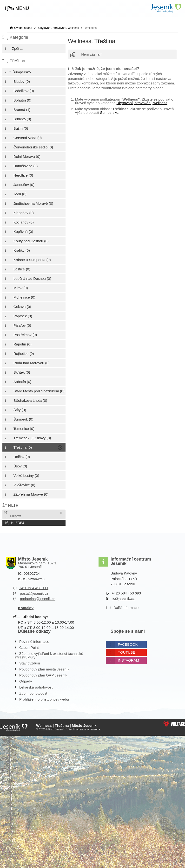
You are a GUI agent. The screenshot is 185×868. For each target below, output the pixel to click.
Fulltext (12, 514)
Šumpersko (109, 112)
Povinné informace (34, 641)
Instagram (128, 660)
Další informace (126, 608)
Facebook (128, 644)
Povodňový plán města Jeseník (44, 669)
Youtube (127, 652)
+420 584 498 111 (34, 588)
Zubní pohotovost (33, 693)
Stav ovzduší (30, 663)
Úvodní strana (166, 8)
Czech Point (29, 648)
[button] (17, 8)
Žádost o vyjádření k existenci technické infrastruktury (49, 655)
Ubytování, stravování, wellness (59, 28)
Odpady (26, 681)
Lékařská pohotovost (36, 687)
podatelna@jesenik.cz (38, 599)
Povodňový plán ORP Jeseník (43, 675)
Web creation (174, 724)
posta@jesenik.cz (34, 593)
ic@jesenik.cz (124, 598)
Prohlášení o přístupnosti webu (44, 699)
